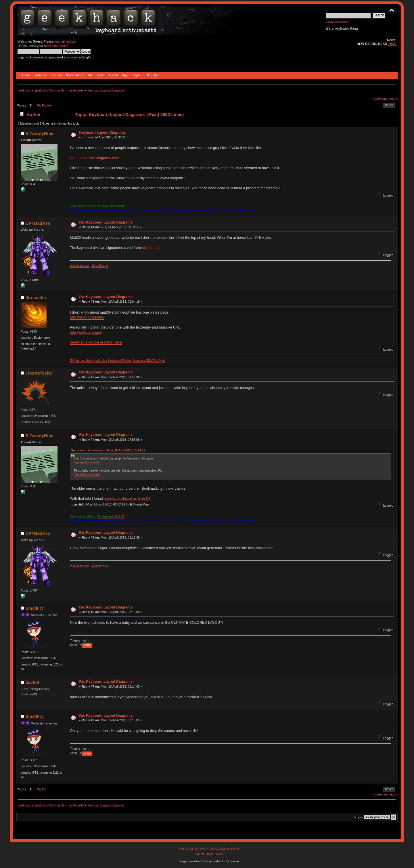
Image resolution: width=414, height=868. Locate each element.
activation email (55, 46)
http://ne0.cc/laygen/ (86, 333)
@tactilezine (100, 266)
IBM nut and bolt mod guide (89, 360)
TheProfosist (39, 373)
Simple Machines (229, 849)
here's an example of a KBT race (96, 342)
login (58, 41)
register (71, 41)
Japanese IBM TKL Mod (148, 360)
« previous (380, 99)
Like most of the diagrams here (94, 158)
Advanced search (337, 22)
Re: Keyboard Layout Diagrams (106, 222)
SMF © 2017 (208, 849)
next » (393, 99)
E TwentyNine (40, 133)
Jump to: (358, 817)
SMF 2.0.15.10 (189, 849)
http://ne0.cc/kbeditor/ (87, 317)
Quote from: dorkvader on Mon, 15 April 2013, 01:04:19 (108, 450)
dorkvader (36, 298)
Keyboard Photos (120, 360)
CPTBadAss (38, 223)
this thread (150, 248)
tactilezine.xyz (79, 266)
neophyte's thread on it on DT (127, 499)
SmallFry (35, 608)
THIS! (392, 44)
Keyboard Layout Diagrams (102, 133)
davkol (32, 682)
